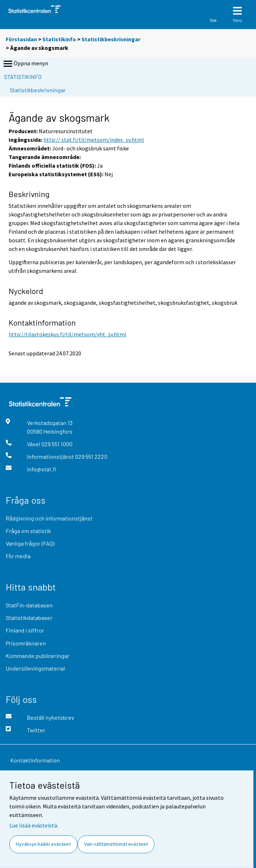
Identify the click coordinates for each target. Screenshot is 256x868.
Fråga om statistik (28, 531)
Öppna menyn (25, 64)
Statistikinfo (59, 39)
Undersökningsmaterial (35, 668)
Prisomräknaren (26, 643)
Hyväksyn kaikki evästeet (43, 844)
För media (18, 556)
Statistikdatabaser (29, 618)
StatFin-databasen (29, 605)
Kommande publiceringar (38, 656)
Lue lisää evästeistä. (34, 825)
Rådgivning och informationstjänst (49, 518)
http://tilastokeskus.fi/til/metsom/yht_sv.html (68, 334)
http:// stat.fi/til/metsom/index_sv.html (94, 140)
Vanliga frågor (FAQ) (30, 543)
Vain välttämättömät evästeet (116, 844)
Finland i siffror (25, 630)
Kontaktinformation (35, 760)
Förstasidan (21, 39)
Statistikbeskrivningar (111, 39)
